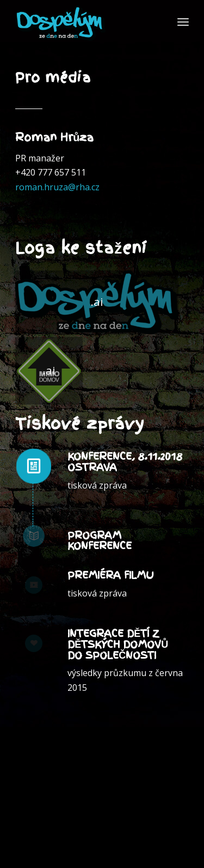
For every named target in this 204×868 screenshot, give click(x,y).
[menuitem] (183, 22)
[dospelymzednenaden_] (85, 22)
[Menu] (183, 22)
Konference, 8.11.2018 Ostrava (125, 462)
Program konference (100, 541)
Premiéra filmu (111, 575)
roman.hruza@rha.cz (57, 187)
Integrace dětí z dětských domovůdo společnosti (118, 644)
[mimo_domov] (49, 371)
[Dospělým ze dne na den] (97, 302)
